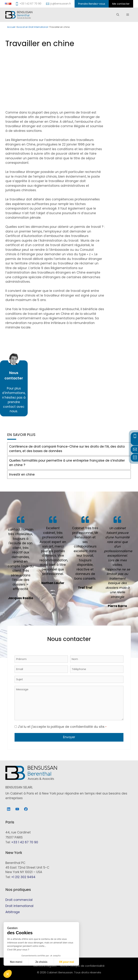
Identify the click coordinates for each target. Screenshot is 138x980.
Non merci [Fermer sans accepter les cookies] (16, 962)
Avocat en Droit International (32, 27)
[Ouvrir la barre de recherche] (118, 15)
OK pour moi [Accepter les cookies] (67, 962)
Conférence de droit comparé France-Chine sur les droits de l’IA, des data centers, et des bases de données (67, 449)
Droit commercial (19, 900)
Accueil (11, 27)
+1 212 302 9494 (23, 877)
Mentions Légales (45, 966)
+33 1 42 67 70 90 (25, 842)
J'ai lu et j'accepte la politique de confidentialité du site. (62, 727)
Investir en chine (22, 474)
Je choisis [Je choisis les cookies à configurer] (41, 962)
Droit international (19, 906)
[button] (8, 974)
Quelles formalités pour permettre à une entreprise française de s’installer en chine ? (67, 463)
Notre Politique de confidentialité (82, 966)
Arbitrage (13, 912)
